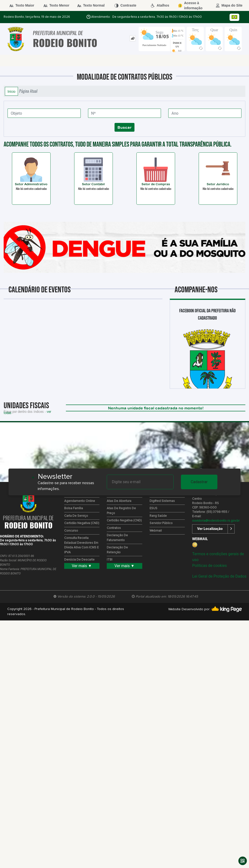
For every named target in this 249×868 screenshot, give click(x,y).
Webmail (156, 531)
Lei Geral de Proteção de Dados (219, 576)
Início (11, 91)
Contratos (114, 528)
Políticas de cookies (209, 566)
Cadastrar (199, 482)
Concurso (71, 531)
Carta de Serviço (76, 516)
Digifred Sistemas (162, 501)
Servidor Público (161, 523)
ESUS (153, 508)
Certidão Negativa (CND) (82, 523)
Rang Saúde (158, 516)
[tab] (133, 38)
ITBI (110, 560)
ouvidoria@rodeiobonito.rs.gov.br (216, 521)
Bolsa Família (74, 508)
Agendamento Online (80, 501)
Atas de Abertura (119, 501)
